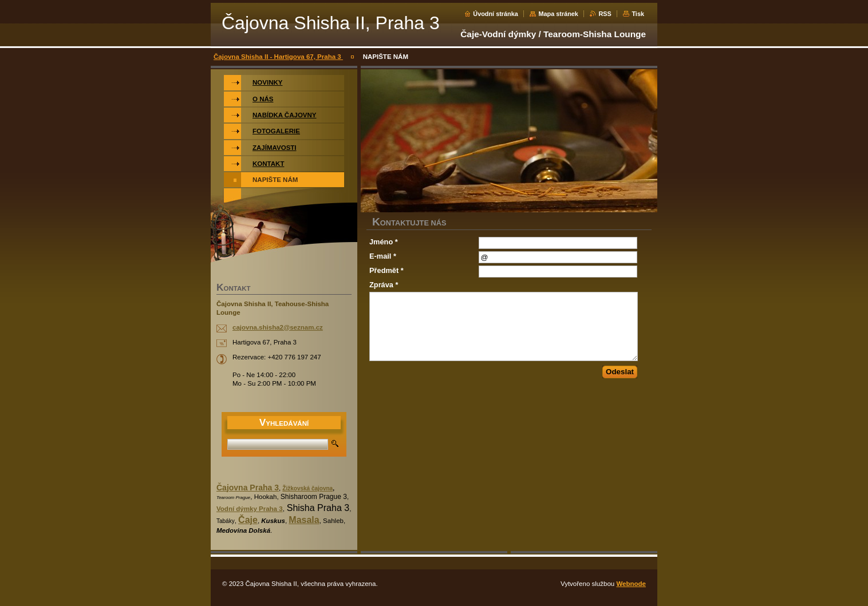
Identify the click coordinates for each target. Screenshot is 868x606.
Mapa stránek (558, 14)
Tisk (638, 14)
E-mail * (383, 256)
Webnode (631, 584)
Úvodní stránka (496, 14)
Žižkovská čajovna (307, 488)
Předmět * (386, 270)
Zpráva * (384, 285)
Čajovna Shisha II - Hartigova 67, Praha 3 (278, 57)
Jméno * (384, 242)
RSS (605, 14)
